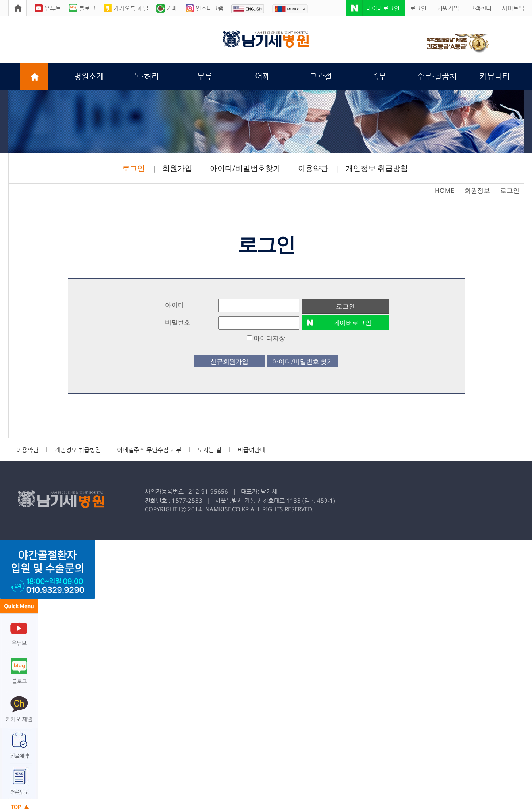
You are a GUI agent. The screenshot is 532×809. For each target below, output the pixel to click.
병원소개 (89, 76)
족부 (379, 76)
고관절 (321, 76)
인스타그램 (205, 8)
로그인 (418, 8)
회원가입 (448, 8)
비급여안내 (252, 450)
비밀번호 (178, 322)
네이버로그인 (383, 8)
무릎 (205, 76)
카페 (167, 8)
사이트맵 (513, 8)
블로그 (82, 8)
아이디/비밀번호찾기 (245, 168)
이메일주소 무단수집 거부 (149, 450)
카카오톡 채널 (126, 8)
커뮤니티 (495, 76)
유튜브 (48, 8)
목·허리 (147, 76)
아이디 (175, 305)
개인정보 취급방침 (377, 168)
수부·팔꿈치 (437, 76)
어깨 (263, 76)
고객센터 (480, 8)
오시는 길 (209, 450)
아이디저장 (266, 338)
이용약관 (313, 168)
